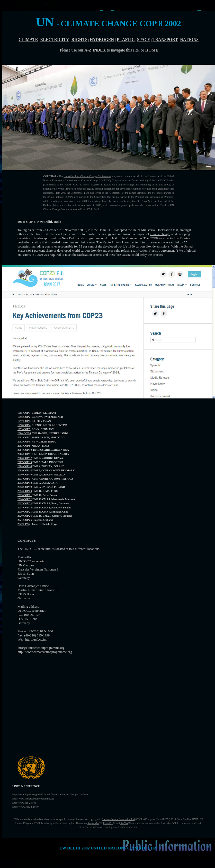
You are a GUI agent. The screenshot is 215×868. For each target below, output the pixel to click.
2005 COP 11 (25, 454)
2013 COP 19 (25, 487)
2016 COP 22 (25, 499)
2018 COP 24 (25, 508)
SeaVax (124, 823)
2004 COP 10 (25, 450)
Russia (126, 255)
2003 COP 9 (24, 446)
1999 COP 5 (24, 429)
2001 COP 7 (24, 437)
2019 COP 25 (25, 512)
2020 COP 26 (25, 516)
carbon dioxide (146, 246)
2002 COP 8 (24, 442)
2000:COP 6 (24, 433)
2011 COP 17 (25, 479)
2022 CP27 (23, 524)
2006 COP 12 (25, 458)
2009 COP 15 (25, 470)
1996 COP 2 (24, 417)
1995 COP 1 (24, 413)
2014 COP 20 (25, 491)
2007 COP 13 (25, 462)
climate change (160, 234)
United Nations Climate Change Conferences (87, 176)
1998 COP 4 (24, 425)
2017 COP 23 (25, 503)
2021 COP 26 (25, 520)
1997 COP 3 (24, 421)
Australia (114, 250)
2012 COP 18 (25, 483)
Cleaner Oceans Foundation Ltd (118, 819)
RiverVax (108, 823)
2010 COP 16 (25, 475)
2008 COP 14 (25, 466)
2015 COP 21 (25, 495)
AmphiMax (93, 823)
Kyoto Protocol (55, 197)
